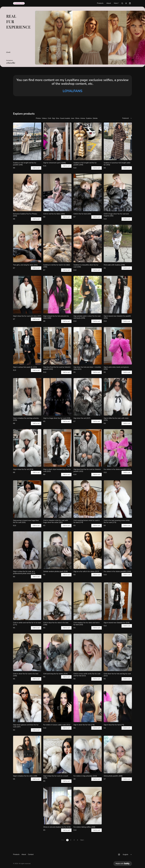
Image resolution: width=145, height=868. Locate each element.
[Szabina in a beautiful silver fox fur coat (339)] (88, 244)
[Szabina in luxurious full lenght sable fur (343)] (118, 141)
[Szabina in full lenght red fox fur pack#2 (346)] (27, 141)
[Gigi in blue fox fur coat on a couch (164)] (57, 754)
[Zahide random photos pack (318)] (57, 550)
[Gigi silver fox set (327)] (88, 397)
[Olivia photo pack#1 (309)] (118, 754)
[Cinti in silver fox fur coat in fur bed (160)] (27, 652)
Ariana (83, 118)
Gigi (53, 118)
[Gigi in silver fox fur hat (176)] (88, 703)
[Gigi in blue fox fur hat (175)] (118, 703)
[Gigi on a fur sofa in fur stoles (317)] (88, 550)
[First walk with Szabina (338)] (118, 244)
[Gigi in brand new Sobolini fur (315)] (118, 601)
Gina (58, 118)
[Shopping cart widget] (130, 3)
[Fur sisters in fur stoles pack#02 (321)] (118, 448)
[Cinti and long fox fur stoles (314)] (57, 652)
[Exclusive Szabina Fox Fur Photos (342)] (27, 192)
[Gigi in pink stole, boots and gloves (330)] (118, 346)
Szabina (89, 118)
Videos (44, 118)
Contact (31, 854)
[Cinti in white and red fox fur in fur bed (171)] (27, 601)
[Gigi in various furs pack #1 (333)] (27, 346)
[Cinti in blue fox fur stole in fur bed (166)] (57, 601)
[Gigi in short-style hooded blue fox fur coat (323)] (57, 448)
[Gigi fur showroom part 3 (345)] (57, 141)
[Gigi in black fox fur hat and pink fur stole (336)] (57, 295)
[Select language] (128, 855)
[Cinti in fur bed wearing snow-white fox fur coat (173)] (118, 499)
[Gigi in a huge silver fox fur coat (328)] (57, 397)
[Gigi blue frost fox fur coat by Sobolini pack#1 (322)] (88, 448)
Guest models (65, 118)
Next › (82, 840)
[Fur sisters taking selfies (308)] (88, 806)
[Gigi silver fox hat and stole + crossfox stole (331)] (88, 346)
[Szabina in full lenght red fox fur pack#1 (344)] (88, 141)
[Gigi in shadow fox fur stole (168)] (27, 754)
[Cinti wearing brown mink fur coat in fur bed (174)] (88, 499)
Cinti (49, 118)
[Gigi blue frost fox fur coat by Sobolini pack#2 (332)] (57, 346)
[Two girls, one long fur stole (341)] (27, 244)
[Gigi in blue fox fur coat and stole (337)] (27, 295)
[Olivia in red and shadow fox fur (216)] (57, 806)
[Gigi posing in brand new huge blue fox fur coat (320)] (27, 499)
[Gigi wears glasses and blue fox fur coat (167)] (27, 703)
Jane (73, 118)
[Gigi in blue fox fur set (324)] (27, 448)
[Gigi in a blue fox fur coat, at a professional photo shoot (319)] (27, 550)
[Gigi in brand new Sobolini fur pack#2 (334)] (118, 295)
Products (100, 3)
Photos (38, 118)
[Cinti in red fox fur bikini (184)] (57, 192)
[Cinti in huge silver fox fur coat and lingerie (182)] (118, 192)
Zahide (95, 118)
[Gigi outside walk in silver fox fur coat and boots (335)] (88, 295)
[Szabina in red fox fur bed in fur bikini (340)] (57, 244)
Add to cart (36, 168)
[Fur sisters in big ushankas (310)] (88, 754)
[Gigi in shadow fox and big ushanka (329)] (27, 397)
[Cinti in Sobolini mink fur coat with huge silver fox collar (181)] (57, 499)
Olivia (77, 118)
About (109, 3)
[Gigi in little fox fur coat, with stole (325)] (118, 397)
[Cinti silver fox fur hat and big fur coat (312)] (118, 652)
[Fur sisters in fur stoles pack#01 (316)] (118, 550)
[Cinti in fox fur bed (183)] (88, 192)
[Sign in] (126, 3)
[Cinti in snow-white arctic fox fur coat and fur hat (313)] (88, 652)
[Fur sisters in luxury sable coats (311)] (57, 703)
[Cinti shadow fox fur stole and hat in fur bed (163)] (88, 601)
